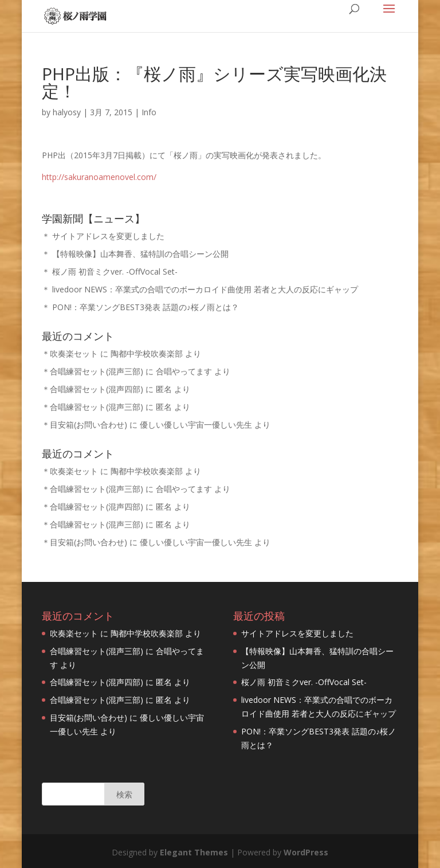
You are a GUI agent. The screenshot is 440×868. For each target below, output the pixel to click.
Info (149, 112)
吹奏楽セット (74, 353)
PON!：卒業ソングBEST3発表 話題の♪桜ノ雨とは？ (146, 307)
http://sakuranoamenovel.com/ (99, 177)
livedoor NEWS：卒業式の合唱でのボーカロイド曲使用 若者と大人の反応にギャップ (205, 289)
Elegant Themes (194, 852)
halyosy (67, 112)
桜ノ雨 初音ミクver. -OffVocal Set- (115, 271)
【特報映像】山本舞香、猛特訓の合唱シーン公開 (140, 254)
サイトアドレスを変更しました (108, 236)
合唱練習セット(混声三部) (97, 371)
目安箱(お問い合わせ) (89, 425)
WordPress (306, 852)
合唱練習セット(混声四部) (97, 389)
